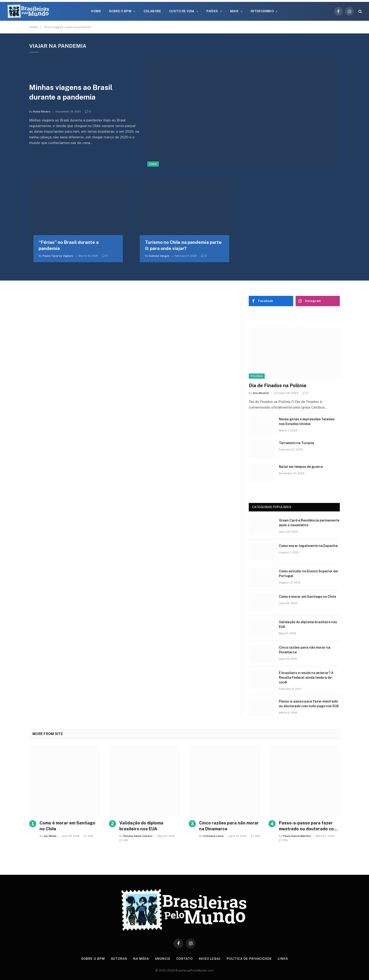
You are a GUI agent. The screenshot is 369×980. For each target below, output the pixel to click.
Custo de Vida (182, 11)
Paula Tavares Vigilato (58, 256)
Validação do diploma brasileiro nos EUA (308, 624)
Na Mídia (141, 959)
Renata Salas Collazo (138, 836)
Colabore (152, 11)
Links (283, 959)
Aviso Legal (210, 959)
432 (88, 836)
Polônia (257, 376)
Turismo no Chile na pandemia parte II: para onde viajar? (183, 245)
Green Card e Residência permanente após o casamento (309, 523)
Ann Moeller (261, 393)
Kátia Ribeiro (42, 112)
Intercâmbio (262, 11)
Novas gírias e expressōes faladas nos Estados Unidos (307, 422)
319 (283, 840)
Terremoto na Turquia (297, 443)
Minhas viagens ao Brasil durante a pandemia (71, 92)
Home (96, 11)
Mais (234, 11)
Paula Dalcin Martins (297, 836)
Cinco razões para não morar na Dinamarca (305, 650)
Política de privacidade (249, 959)
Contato (184, 959)
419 (124, 840)
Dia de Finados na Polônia (277, 386)
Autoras (119, 959)
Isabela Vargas (159, 256)
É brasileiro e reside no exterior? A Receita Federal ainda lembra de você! (306, 678)
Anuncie (162, 959)
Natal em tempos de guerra (301, 467)
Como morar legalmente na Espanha (308, 546)
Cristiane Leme (213, 836)
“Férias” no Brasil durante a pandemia (69, 245)
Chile (153, 164)
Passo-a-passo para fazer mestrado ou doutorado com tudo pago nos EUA (309, 704)
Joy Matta (50, 836)
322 (255, 836)
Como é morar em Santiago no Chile (307, 597)
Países (212, 11)
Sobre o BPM (120, 11)
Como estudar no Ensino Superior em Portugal (308, 574)
